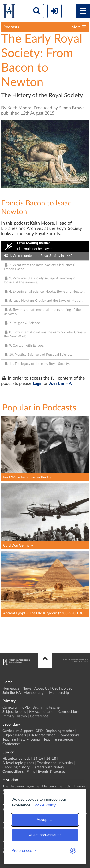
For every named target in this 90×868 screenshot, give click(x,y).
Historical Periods (56, 786)
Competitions (69, 712)
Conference (39, 716)
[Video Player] (45, 246)
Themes (79, 786)
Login (38, 384)
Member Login (35, 693)
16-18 (51, 759)
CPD (26, 707)
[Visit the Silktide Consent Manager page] (73, 851)
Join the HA (60, 384)
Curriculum (11, 707)
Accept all (45, 820)
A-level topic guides (18, 763)
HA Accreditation (42, 712)
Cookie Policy (44, 805)
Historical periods (16, 759)
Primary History (15, 716)
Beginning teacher (47, 707)
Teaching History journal (21, 740)
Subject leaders (14, 712)
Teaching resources (58, 740)
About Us (42, 688)
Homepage (11, 688)
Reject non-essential (45, 835)
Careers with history (48, 767)
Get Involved (62, 688)
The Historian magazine (21, 786)
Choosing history (16, 767)
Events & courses (52, 772)
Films (31, 772)
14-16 (38, 759)
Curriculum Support (18, 731)
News (27, 688)
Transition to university (55, 763)
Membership (59, 693)
